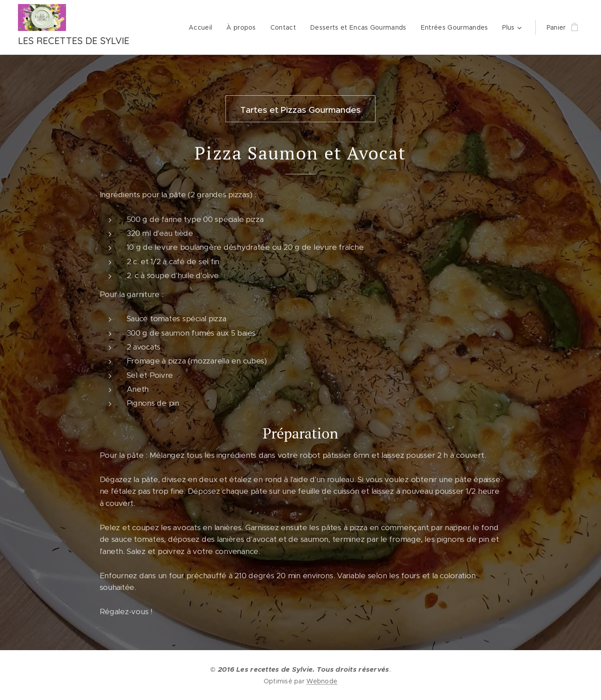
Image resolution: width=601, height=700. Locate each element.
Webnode (322, 681)
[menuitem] (203, 27)
